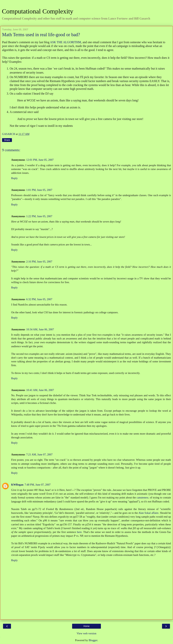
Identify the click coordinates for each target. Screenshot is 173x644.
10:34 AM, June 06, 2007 (40, 329)
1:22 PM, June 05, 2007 (39, 216)
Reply (14, 178)
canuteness (143, 497)
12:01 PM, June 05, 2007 (40, 160)
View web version (86, 633)
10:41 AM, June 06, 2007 (40, 390)
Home (86, 626)
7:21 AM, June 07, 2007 (39, 454)
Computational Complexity (38, 11)
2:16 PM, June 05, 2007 (39, 262)
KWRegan (17, 485)
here (79, 532)
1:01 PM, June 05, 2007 (39, 190)
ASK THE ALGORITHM (65, 42)
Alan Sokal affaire (148, 513)
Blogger (93, 640)
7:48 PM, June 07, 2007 (38, 485)
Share (7, 140)
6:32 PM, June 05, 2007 (39, 299)
